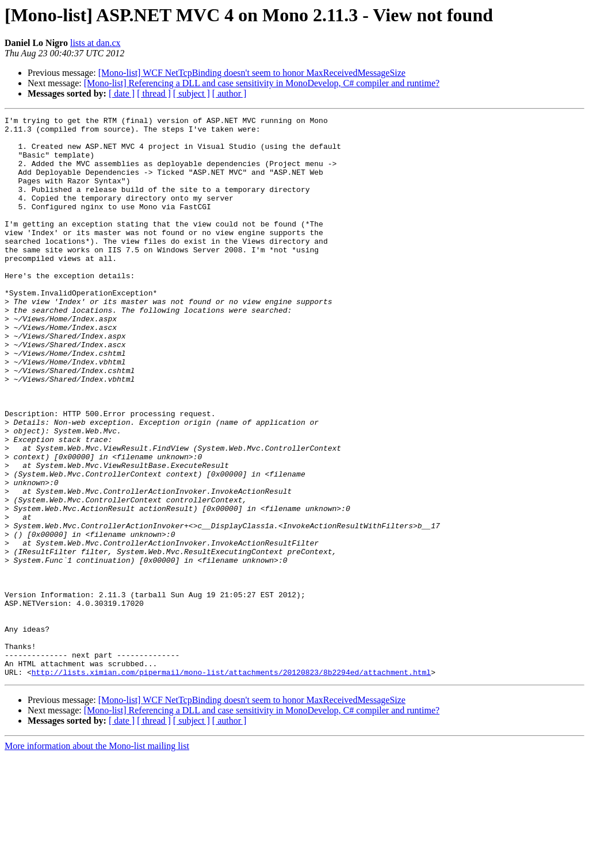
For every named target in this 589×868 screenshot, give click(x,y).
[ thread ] (154, 93)
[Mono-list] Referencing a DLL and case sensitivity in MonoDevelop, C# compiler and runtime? (262, 83)
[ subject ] (192, 93)
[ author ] (230, 93)
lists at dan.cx (95, 43)
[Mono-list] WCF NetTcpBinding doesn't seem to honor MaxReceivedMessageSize (252, 73)
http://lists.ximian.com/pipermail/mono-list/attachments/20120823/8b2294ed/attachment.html (231, 784)
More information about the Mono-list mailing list (97, 858)
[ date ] (122, 93)
